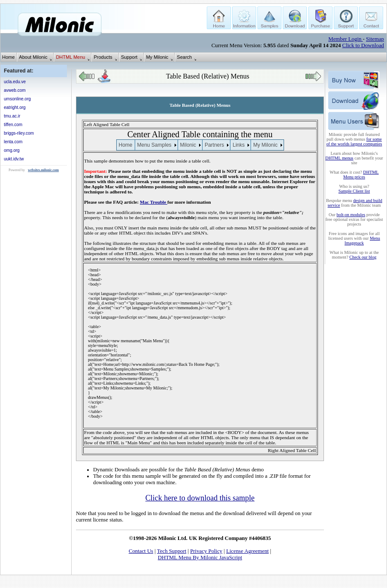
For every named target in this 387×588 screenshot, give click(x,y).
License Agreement (247, 551)
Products (103, 57)
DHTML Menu (70, 57)
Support (129, 57)
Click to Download (363, 45)
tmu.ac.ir (12, 116)
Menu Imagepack (362, 241)
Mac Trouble (154, 202)
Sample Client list (354, 191)
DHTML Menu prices (361, 175)
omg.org (12, 150)
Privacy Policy (206, 551)
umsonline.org (17, 99)
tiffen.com (13, 125)
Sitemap (375, 39)
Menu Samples (154, 145)
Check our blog (363, 257)
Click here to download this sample (200, 498)
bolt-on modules (351, 215)
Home (8, 57)
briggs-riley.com (19, 133)
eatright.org (15, 107)
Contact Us (141, 551)
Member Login (345, 39)
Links (239, 145)
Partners (214, 145)
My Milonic (157, 57)
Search (184, 57)
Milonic (188, 145)
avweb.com (15, 90)
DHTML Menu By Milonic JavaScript (200, 558)
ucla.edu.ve (15, 82)
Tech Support (172, 551)
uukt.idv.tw (14, 159)
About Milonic (33, 57)
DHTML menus (339, 158)
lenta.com (13, 142)
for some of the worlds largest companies (354, 142)
